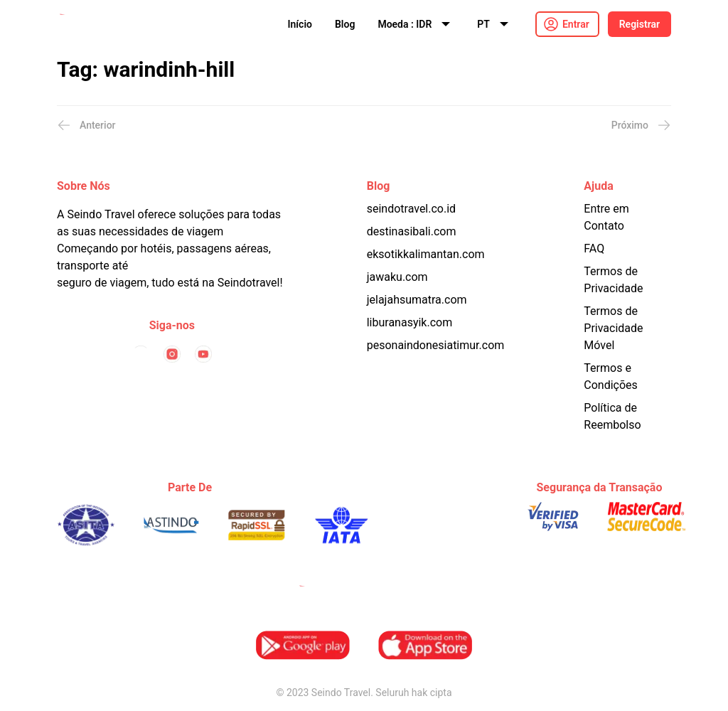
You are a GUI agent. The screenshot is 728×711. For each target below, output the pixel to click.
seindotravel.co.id (411, 209)
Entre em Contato (606, 217)
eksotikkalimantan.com (426, 254)
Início (300, 24)
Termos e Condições (611, 376)
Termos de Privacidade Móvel (613, 328)
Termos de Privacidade (613, 280)
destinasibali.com (412, 231)
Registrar (639, 24)
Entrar (576, 24)
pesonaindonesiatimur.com (436, 345)
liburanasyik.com (410, 322)
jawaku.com (397, 277)
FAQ (594, 248)
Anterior (86, 125)
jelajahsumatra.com (417, 300)
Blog (345, 24)
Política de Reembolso (612, 416)
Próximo (641, 125)
